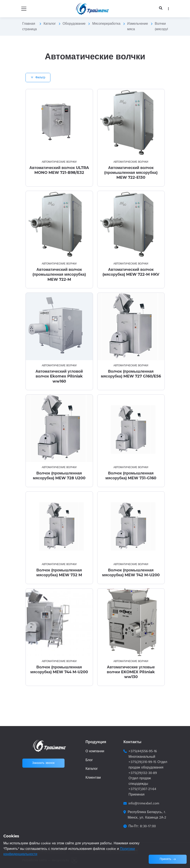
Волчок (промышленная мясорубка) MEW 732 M (59, 573)
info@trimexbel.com (144, 803)
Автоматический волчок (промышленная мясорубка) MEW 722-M (59, 275)
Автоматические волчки (59, 162)
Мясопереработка (106, 24)
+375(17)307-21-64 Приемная (142, 792)
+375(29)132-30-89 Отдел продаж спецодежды (143, 778)
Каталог (50, 24)
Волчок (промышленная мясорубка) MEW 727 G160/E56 (131, 374)
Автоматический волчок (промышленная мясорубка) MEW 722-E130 (131, 173)
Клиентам (93, 778)
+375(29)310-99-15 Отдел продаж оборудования (148, 765)
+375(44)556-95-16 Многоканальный (143, 754)
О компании (95, 751)
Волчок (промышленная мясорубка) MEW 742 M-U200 (131, 573)
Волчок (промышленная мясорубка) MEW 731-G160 (131, 476)
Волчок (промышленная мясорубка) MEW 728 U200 (59, 476)
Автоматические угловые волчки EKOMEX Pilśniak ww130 (131, 672)
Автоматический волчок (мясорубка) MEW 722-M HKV (131, 272)
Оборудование (74, 24)
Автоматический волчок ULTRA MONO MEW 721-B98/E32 (59, 170)
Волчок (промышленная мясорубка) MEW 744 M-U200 (59, 670)
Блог (89, 760)
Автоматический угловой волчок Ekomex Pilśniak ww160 (59, 376)
